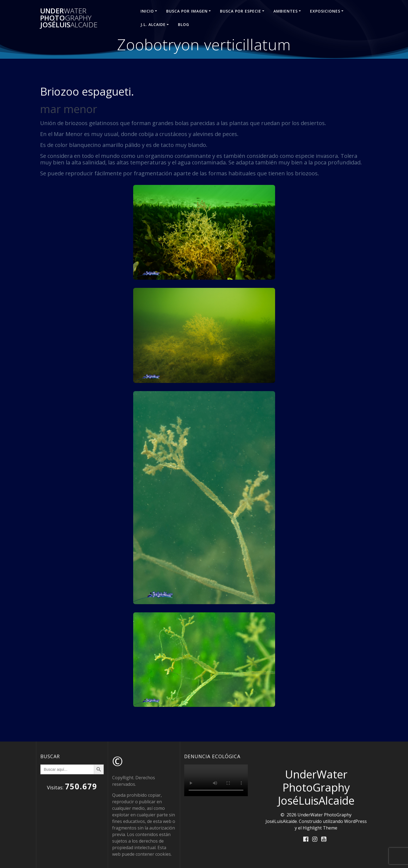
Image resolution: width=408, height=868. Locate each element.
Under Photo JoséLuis (69, 18)
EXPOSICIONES (325, 11)
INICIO (147, 11)
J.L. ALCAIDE (153, 24)
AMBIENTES (286, 11)
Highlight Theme (320, 828)
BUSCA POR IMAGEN (187, 11)
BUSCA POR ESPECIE (241, 11)
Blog (184, 24)
